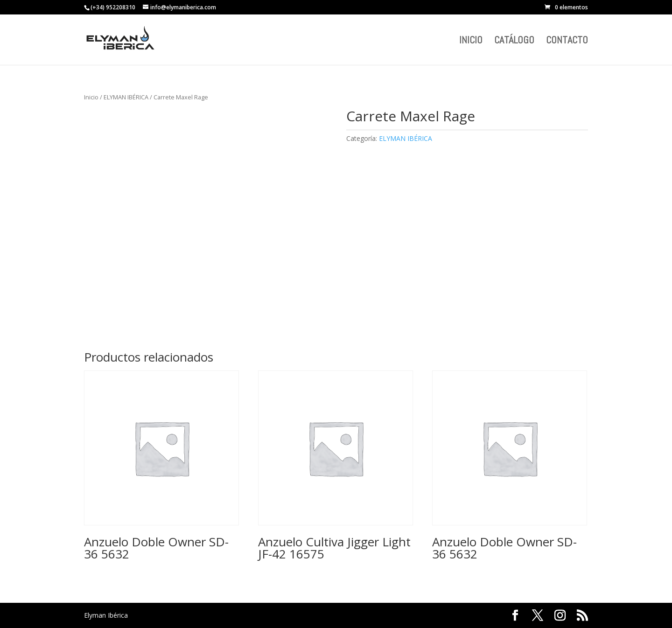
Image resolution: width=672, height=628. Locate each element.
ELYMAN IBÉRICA (126, 97)
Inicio (91, 97)
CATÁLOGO (514, 41)
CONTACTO (567, 41)
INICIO (471, 41)
